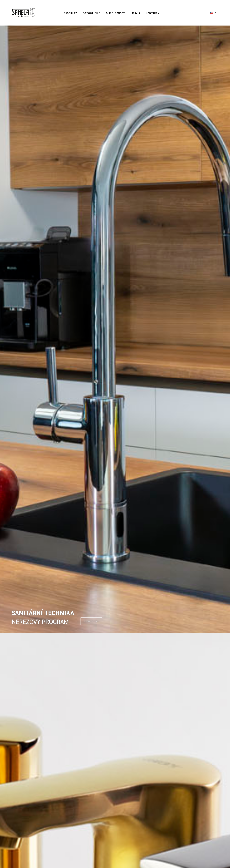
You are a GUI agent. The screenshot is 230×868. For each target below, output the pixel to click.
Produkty (71, 13)
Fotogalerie (91, 13)
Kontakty (153, 13)
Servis (136, 13)
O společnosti (116, 13)
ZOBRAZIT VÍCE (91, 621)
